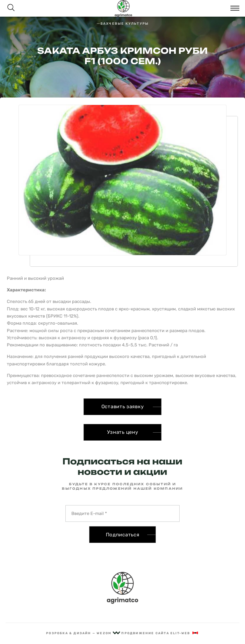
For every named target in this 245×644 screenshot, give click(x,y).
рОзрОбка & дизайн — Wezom (83, 633)
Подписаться (123, 535)
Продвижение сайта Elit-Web (160, 633)
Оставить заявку (123, 406)
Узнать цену (123, 432)
